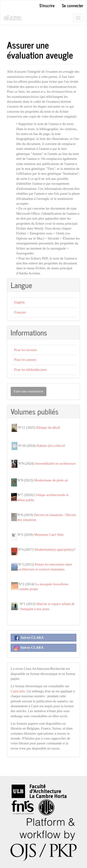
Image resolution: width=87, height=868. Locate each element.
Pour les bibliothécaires (31, 370)
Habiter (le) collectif (51, 446)
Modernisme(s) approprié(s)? (55, 549)
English (19, 302)
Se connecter (73, 5)
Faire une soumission (29, 391)
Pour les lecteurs (26, 350)
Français (20, 312)
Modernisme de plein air (51, 480)
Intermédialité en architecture (55, 464)
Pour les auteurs (25, 360)
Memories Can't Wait (49, 535)
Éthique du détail (48, 427)
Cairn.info (18, 691)
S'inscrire (47, 5)
